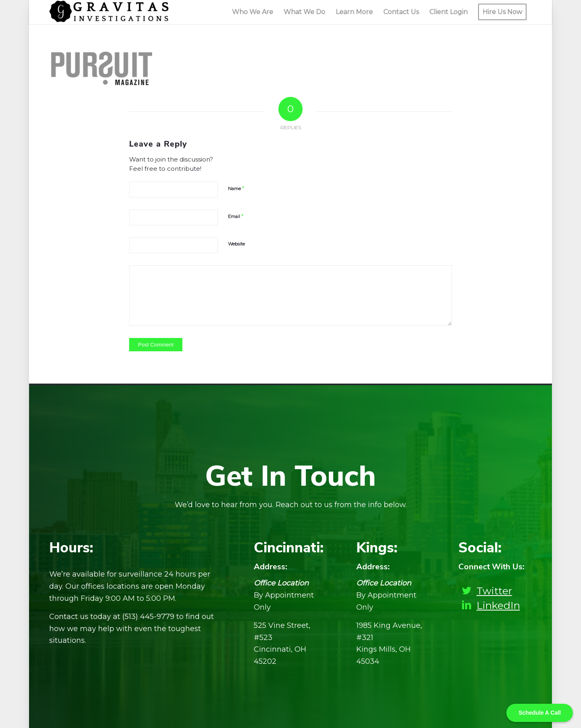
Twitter (494, 591)
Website (236, 244)
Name (236, 188)
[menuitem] (253, 12)
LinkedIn (498, 605)
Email (236, 216)
